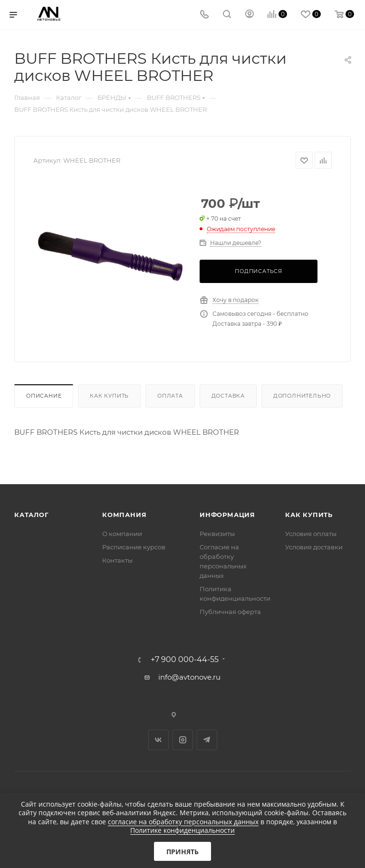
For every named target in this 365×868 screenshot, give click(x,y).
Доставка (228, 396)
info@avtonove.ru (189, 677)
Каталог (32, 515)
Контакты (117, 560)
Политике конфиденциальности (182, 830)
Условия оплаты (311, 534)
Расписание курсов (134, 547)
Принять (182, 852)
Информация (227, 515)
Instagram (183, 740)
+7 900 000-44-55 (185, 660)
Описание (44, 396)
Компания (124, 515)
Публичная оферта (230, 612)
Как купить (109, 396)
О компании (122, 534)
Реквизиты (217, 534)
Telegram (207, 740)
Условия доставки (314, 547)
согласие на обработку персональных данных (183, 822)
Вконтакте (158, 740)
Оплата (170, 396)
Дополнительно (302, 396)
